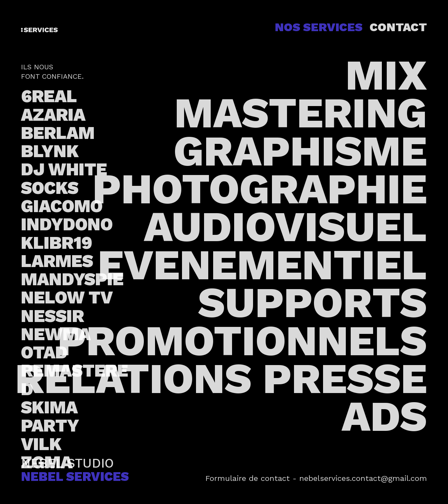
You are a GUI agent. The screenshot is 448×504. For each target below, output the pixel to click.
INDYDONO (67, 224)
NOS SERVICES (319, 27)
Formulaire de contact (248, 478)
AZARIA (53, 115)
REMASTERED (75, 380)
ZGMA (47, 462)
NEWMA (56, 334)
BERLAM (58, 133)
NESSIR (52, 316)
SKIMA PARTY (50, 416)
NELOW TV (67, 297)
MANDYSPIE (72, 279)
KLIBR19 (57, 243)
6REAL (49, 96)
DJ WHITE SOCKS (64, 178)
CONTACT (398, 27)
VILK (41, 444)
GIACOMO (62, 206)
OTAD (44, 352)
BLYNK (50, 151)
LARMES (57, 261)
